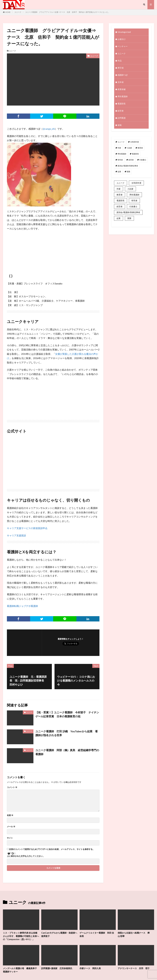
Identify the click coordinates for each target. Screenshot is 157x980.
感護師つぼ (123, 75)
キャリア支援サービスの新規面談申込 (27, 528)
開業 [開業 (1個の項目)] (128, 172)
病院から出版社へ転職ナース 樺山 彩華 (135, 934)
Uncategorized (124, 32)
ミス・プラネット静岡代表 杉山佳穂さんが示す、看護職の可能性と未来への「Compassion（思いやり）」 (21, 938)
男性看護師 (123, 97)
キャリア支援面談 (16, 535)
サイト (10, 838)
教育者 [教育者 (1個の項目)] (140, 148)
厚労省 (121, 68)
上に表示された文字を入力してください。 (26, 856)
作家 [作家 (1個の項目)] (119, 148)
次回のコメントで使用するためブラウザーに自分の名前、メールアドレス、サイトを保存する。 (52, 849)
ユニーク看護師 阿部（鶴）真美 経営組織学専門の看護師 (67, 752)
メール (11, 827)
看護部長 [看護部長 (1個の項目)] (135, 154)
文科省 (121, 82)
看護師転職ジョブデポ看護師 (22, 606)
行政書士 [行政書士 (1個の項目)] (143, 160)
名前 (10, 815)
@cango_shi (49, 129)
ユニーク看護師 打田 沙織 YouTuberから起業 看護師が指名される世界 (67, 733)
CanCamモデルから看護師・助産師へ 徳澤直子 (59, 934)
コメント (12, 787)
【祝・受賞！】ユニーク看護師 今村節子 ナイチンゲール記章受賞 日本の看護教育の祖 (67, 714)
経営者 (121, 111)
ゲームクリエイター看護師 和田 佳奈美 (96, 934)
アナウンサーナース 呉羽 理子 (135, 972)
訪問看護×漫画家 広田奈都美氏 (58, 972)
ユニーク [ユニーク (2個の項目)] (121, 142)
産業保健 (122, 89)
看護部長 (122, 104)
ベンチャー (123, 46)
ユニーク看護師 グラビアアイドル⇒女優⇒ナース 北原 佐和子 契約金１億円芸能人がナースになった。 (68, 12)
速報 (120, 125)
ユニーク (18, 12)
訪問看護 (122, 118)
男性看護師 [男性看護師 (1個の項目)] (122, 154)
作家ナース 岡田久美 (91, 972)
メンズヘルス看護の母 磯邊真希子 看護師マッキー (21, 973)
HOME (8, 12)
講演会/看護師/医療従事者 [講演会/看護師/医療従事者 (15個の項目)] (128, 166)
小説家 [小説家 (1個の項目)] (129, 148)
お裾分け (122, 39)
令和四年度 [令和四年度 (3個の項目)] (135, 142)
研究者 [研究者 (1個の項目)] (120, 160)
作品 (120, 61)
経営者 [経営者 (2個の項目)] (131, 160)
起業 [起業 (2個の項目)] (119, 172)
